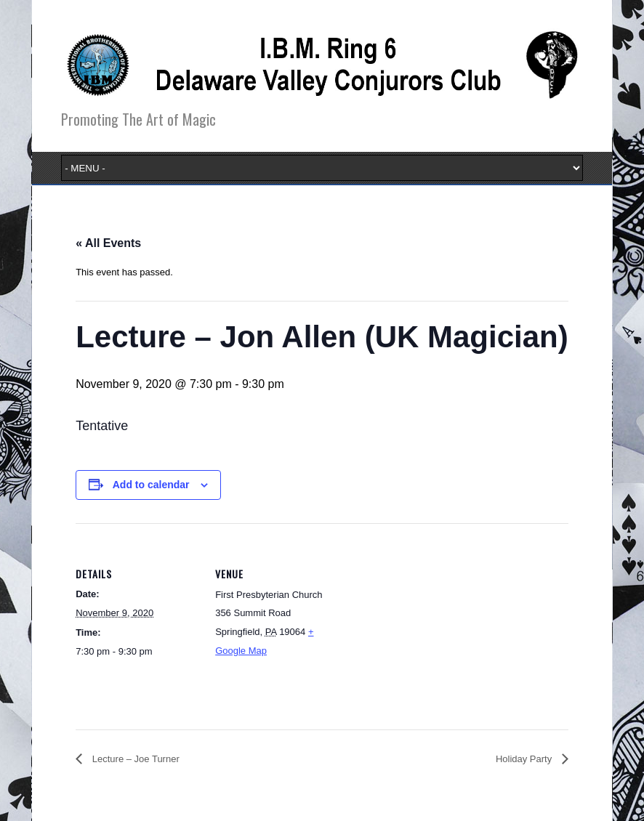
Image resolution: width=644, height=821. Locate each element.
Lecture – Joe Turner (134, 759)
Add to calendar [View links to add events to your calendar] (151, 485)
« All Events (108, 243)
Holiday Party (525, 759)
